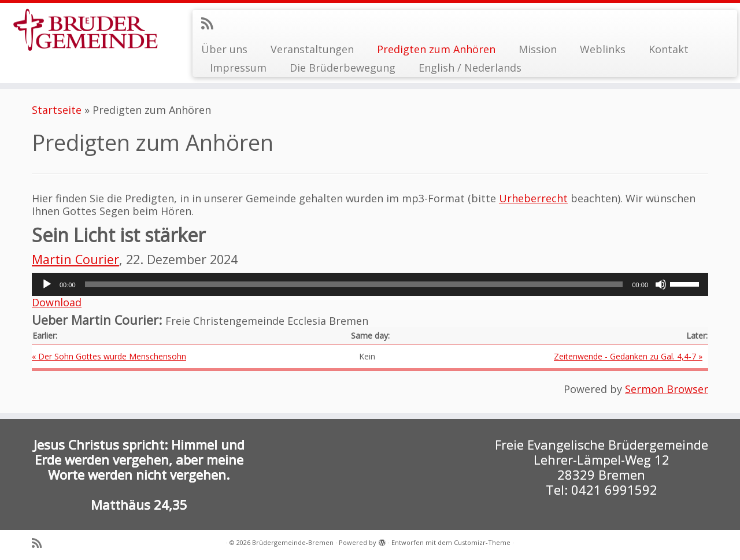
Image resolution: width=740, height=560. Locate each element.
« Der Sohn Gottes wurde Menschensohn (109, 356)
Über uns (224, 49)
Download (57, 302)
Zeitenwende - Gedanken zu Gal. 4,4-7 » (628, 356)
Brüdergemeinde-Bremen (293, 542)
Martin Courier (75, 259)
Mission (538, 49)
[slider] (354, 284)
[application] (370, 284)
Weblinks (603, 49)
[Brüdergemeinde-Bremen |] (85, 30)
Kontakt (669, 49)
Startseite (57, 110)
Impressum (238, 68)
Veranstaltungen (312, 49)
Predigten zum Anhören (436, 49)
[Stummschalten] (661, 284)
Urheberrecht (533, 198)
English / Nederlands (470, 68)
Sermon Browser (667, 389)
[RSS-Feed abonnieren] (211, 23)
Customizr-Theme (482, 542)
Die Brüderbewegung (343, 68)
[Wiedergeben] (47, 284)
